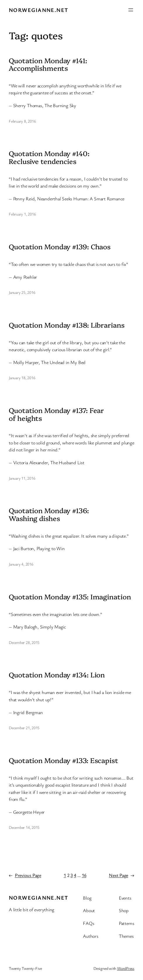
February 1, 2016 (22, 214)
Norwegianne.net (39, 10)
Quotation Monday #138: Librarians (67, 325)
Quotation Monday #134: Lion (57, 674)
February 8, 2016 (22, 121)
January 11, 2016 (22, 478)
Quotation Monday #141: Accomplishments (48, 64)
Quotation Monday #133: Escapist (63, 760)
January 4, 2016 (21, 564)
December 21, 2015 (24, 728)
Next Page (122, 875)
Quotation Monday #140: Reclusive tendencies (49, 157)
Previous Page (25, 875)
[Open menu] (131, 10)
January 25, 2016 (22, 292)
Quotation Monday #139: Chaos (60, 246)
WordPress (126, 968)
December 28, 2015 (24, 642)
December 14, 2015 (24, 827)
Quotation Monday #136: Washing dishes (49, 514)
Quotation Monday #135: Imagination (70, 596)
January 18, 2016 (22, 378)
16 (84, 875)
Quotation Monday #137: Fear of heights (56, 414)
